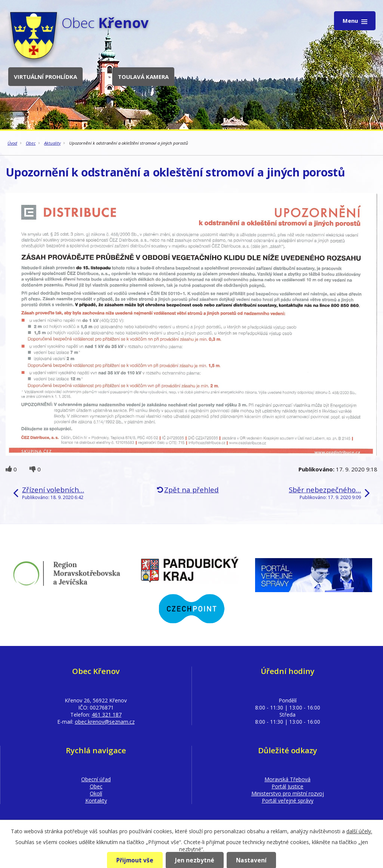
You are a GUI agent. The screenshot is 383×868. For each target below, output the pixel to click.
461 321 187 (107, 715)
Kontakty (96, 801)
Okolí (96, 793)
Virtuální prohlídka (45, 77)
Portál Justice (287, 786)
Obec (31, 143)
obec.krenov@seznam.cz (105, 722)
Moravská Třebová (287, 779)
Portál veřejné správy (288, 801)
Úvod (12, 143)
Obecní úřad (96, 779)
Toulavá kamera (143, 77)
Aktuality (52, 143)
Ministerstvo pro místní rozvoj (288, 793)
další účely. (359, 831)
